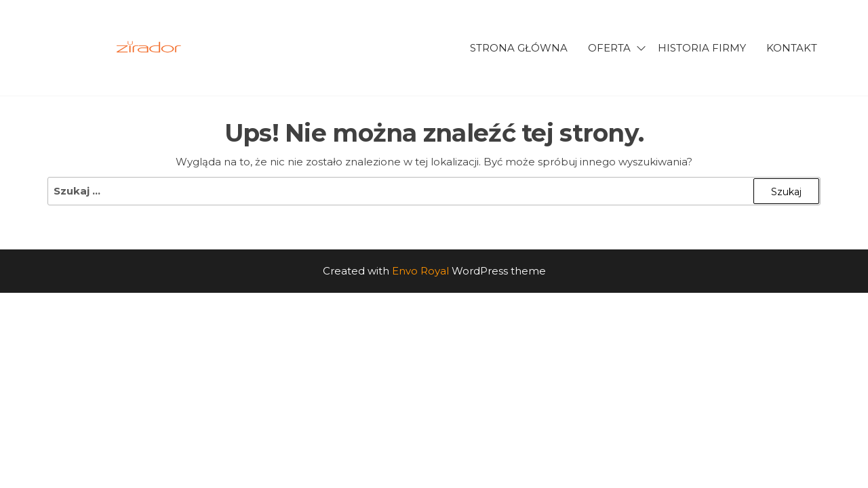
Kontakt (792, 48)
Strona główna (519, 48)
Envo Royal (420, 271)
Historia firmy (702, 48)
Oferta (609, 48)
